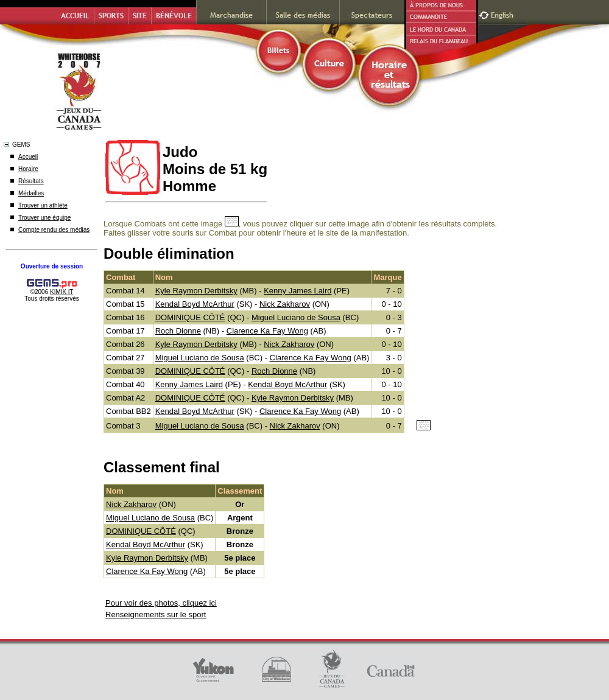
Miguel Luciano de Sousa (296, 317)
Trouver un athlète (43, 205)
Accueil (28, 157)
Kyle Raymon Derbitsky (196, 291)
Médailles (31, 193)
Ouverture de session (52, 266)
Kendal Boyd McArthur (195, 304)
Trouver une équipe (44, 218)
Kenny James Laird (297, 291)
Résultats (31, 181)
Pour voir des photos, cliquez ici (161, 603)
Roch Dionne (178, 331)
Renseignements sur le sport (156, 614)
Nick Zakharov (285, 304)
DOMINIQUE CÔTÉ (190, 317)
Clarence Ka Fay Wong (267, 331)
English (503, 14)
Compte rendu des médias (54, 230)
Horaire (28, 169)
